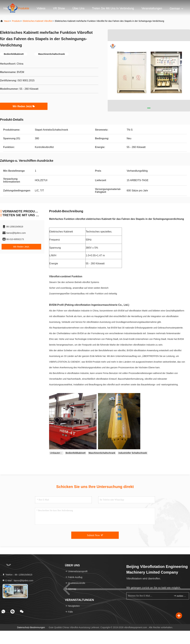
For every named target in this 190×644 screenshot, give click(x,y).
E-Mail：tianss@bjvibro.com (18, 581)
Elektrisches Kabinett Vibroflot (37, 21)
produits (16, 21)
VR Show (59, 8)
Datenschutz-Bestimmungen (31, 627)
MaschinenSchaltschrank (102, 453)
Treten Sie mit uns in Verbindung (113, 8)
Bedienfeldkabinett (76, 453)
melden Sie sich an (180, 596)
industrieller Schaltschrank (133, 453)
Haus (7, 8)
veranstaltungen (152, 8)
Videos (41, 8)
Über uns (78, 8)
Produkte (23, 8)
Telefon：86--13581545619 (17, 575)
